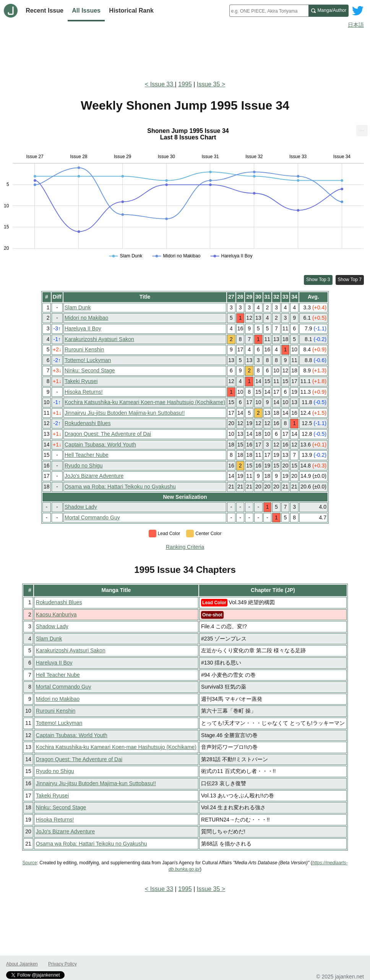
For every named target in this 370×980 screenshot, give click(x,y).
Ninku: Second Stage (90, 370)
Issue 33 (163, 84)
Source (30, 863)
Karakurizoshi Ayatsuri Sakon (99, 339)
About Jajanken (22, 964)
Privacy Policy (62, 964)
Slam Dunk (78, 307)
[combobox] (269, 11)
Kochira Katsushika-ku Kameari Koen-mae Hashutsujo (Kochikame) (145, 402)
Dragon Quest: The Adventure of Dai (108, 434)
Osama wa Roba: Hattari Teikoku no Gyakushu (120, 487)
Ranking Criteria (185, 547)
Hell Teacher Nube (87, 455)
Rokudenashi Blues (88, 423)
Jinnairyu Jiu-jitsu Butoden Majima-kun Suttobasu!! (125, 413)
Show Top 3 (318, 280)
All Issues (86, 11)
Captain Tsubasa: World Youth (100, 445)
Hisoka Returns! (84, 392)
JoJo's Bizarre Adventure (94, 476)
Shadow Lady (81, 507)
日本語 (356, 25)
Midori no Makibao (86, 318)
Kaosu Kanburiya (56, 615)
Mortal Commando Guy (92, 517)
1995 (185, 84)
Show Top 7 (350, 280)
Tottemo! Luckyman (88, 360)
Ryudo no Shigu (84, 466)
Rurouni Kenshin (84, 349)
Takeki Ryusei (81, 381)
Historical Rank (131, 11)
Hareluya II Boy (83, 328)
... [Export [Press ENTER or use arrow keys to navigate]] (362, 129)
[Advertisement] (185, 53)
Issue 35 (208, 84)
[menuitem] (362, 131)
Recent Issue (45, 11)
